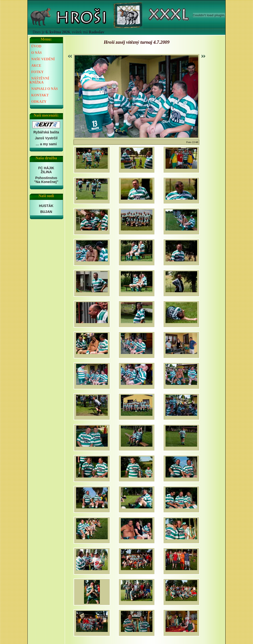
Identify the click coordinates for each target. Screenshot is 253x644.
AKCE (36, 66)
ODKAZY (39, 102)
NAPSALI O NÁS (45, 89)
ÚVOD (36, 46)
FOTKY (38, 72)
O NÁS (37, 53)
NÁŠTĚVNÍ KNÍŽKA (39, 80)
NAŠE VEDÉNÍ (43, 59)
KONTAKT (40, 95)
